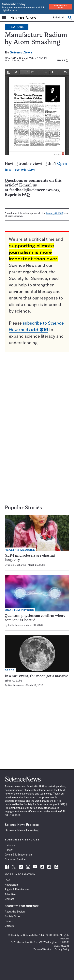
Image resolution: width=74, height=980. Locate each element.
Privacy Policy (62, 949)
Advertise (10, 894)
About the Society (15, 912)
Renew (9, 850)
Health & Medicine (20, 550)
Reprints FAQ (17, 195)
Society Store (13, 916)
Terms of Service (42, 949)
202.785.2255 (62, 946)
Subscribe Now (61, 7)
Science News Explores (22, 825)
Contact (9, 899)
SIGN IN (58, 18)
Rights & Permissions (17, 889)
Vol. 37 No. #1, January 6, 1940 (26, 59)
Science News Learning (22, 830)
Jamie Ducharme (17, 565)
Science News (21, 53)
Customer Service (15, 859)
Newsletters (12, 885)
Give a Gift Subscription (18, 855)
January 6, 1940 (54, 213)
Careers (9, 926)
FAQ (7, 880)
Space (10, 670)
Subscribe (10, 845)
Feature (17, 27)
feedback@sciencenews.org (34, 190)
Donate (9, 921)
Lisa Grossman (16, 685)
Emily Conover (16, 625)
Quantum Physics (19, 610)
